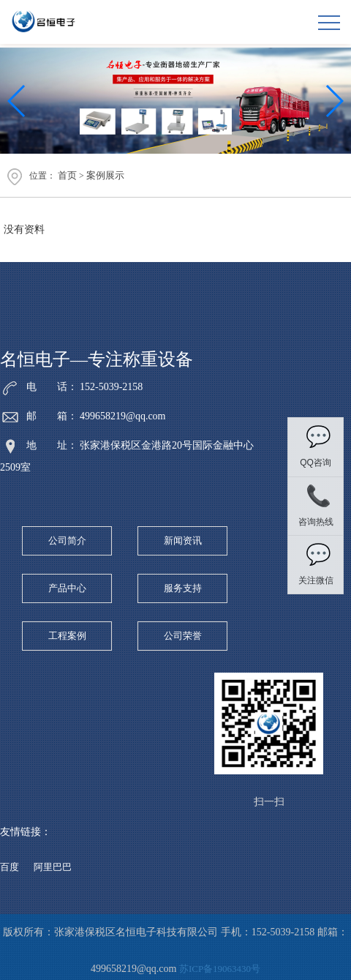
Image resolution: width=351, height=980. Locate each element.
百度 (10, 867)
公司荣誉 (183, 636)
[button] (334, 101)
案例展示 (105, 175)
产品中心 (67, 588)
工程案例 (67, 636)
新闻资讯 (183, 541)
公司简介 (67, 541)
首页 (67, 175)
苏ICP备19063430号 (220, 969)
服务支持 (183, 588)
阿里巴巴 (53, 867)
